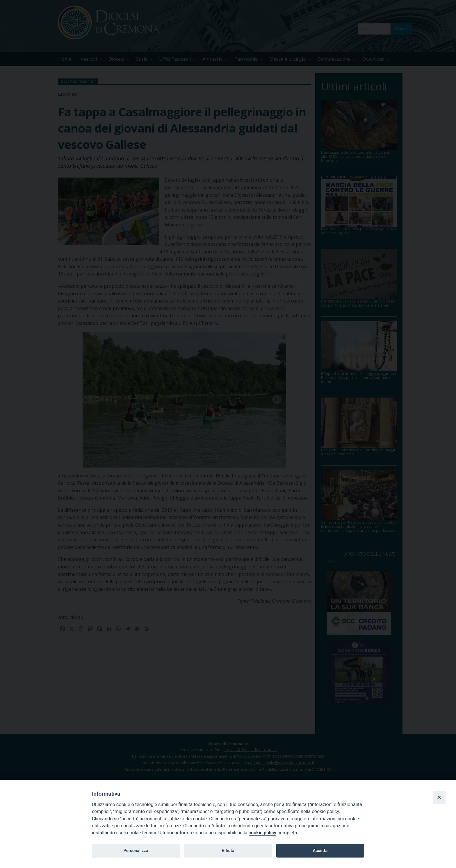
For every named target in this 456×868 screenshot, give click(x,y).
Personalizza (136, 851)
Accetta (320, 851)
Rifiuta (228, 851)
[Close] (439, 797)
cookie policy (262, 833)
